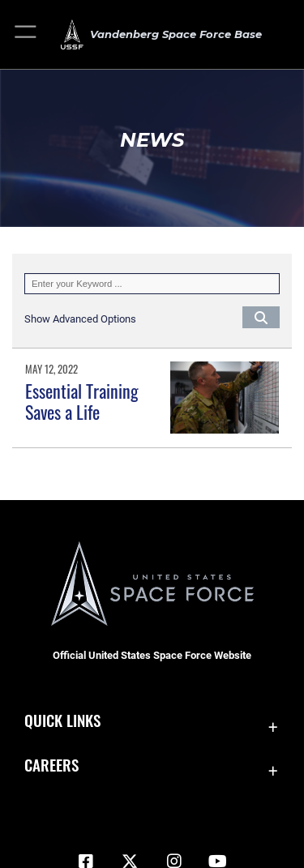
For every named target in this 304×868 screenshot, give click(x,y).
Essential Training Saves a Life (82, 401)
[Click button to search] (261, 317)
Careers (51, 765)
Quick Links (62, 720)
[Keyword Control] (152, 284)
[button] (26, 34)
